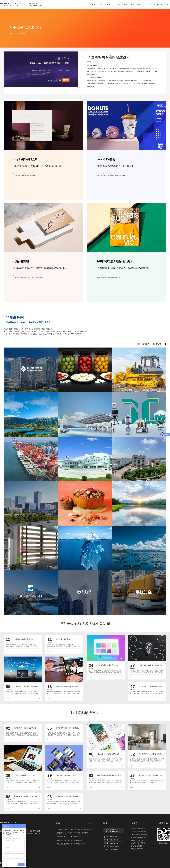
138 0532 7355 (158, 4)
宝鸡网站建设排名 (75, 837)
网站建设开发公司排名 (74, 833)
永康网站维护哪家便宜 (78, 844)
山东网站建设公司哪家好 (139, 843)
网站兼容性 (86, 833)
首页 (94, 4)
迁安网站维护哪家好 (76, 829)
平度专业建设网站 (62, 837)
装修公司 (3, 867)
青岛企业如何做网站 (137, 840)
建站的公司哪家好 (136, 846)
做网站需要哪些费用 (137, 849)
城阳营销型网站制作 (63, 844)
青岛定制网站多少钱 (63, 840)
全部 (138, 344)
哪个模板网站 (88, 829)
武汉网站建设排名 (76, 840)
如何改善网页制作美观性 (139, 837)
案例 (100, 4)
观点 (125, 4)
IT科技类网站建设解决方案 (139, 834)
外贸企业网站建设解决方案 (139, 832)
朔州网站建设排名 (62, 829)
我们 (132, 4)
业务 (119, 4)
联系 (139, 4)
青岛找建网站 (61, 833)
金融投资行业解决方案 (138, 829)
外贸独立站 (110, 4)
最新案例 (146, 344)
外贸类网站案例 (158, 344)
